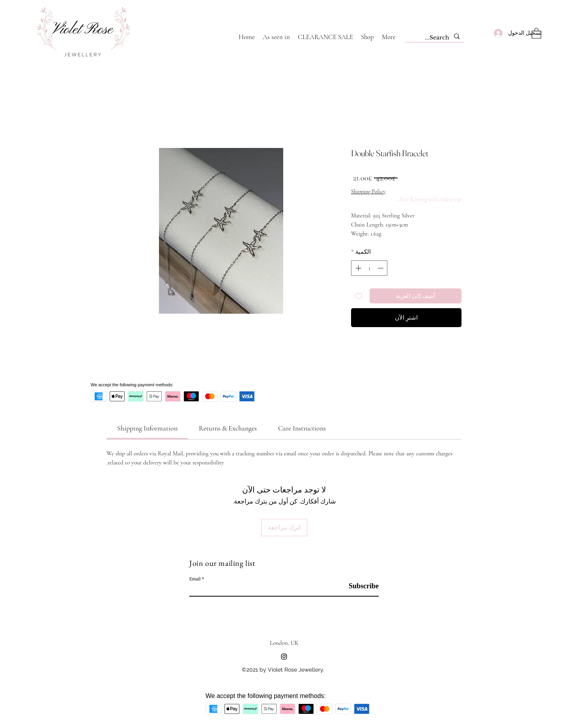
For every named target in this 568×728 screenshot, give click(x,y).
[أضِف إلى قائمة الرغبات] (359, 296)
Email (195, 579)
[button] (536, 33)
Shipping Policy (368, 192)
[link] (147, 428)
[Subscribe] (359, 586)
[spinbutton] (369, 268)
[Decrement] (381, 268)
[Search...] (435, 38)
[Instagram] (284, 657)
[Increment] (358, 268)
